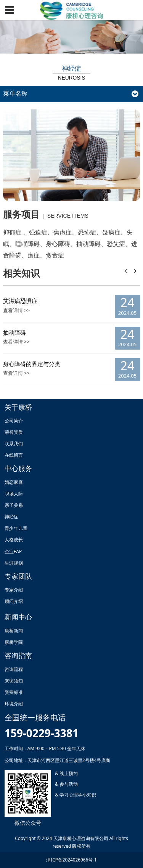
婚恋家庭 (14, 482)
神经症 (11, 516)
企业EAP (13, 551)
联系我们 (14, 443)
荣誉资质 (14, 432)
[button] (135, 271)
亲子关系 (14, 505)
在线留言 (14, 455)
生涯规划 (14, 563)
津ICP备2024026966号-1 (71, 860)
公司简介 (14, 420)
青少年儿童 (16, 528)
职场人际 (14, 493)
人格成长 (14, 539)
